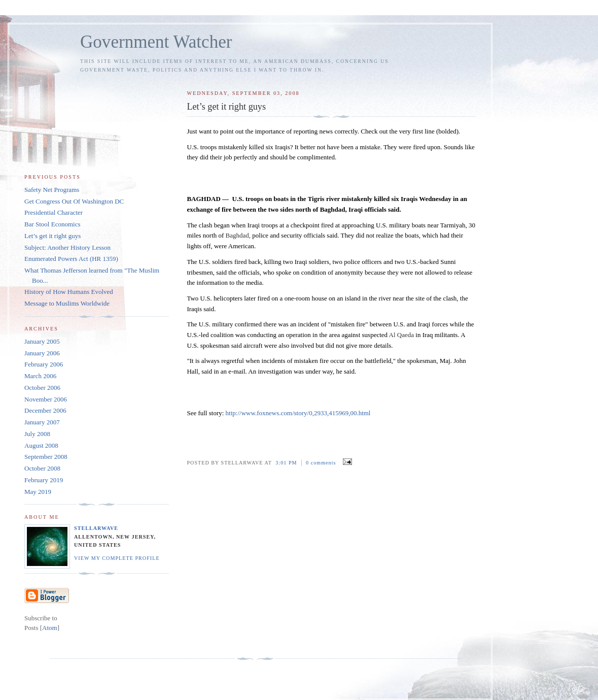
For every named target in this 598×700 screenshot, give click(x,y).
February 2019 (44, 480)
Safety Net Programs (52, 190)
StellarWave (96, 528)
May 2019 (38, 492)
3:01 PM (287, 463)
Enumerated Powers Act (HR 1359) (71, 259)
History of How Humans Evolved (69, 292)
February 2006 (44, 364)
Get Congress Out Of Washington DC (74, 201)
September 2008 (46, 457)
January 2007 (42, 422)
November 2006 (46, 399)
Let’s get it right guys (52, 236)
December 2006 (45, 410)
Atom (50, 628)
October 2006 (42, 388)
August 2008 (41, 445)
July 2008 (37, 434)
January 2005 (42, 341)
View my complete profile (117, 558)
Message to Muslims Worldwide (67, 303)
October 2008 (42, 468)
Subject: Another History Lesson (67, 247)
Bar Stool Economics (52, 224)
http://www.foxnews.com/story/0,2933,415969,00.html (298, 413)
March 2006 (40, 376)
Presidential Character (54, 212)
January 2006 (42, 353)
